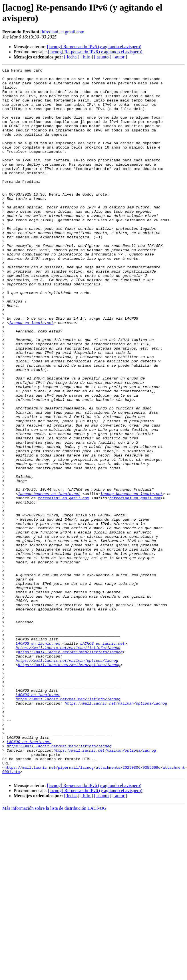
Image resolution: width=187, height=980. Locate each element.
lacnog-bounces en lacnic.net (49, 579)
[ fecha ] (72, 57)
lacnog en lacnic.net (31, 374)
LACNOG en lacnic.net (38, 759)
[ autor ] (120, 57)
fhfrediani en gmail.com (62, 32)
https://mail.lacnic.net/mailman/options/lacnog (67, 779)
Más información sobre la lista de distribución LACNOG (54, 949)
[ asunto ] (102, 57)
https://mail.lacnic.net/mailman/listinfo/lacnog (68, 764)
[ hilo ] (87, 57)
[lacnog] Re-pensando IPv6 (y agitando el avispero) (94, 47)
